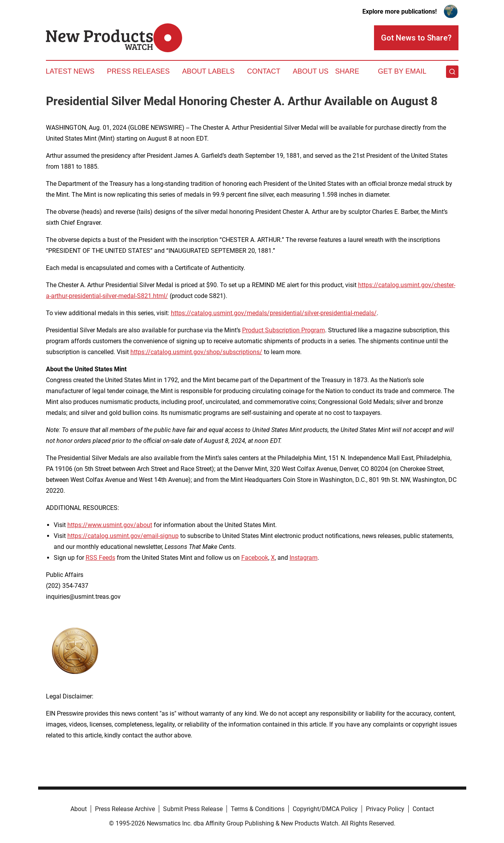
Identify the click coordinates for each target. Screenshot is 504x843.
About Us (311, 71)
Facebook (255, 558)
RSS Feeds (100, 558)
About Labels (208, 71)
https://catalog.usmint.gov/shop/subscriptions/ (196, 352)
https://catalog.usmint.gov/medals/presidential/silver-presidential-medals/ (274, 313)
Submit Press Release (193, 809)
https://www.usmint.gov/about (110, 525)
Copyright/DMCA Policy (325, 809)
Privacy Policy (385, 809)
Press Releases (138, 71)
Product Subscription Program (284, 330)
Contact (264, 71)
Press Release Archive (125, 809)
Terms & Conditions (258, 809)
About (79, 809)
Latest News (70, 71)
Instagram (304, 558)
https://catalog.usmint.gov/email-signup (123, 536)
